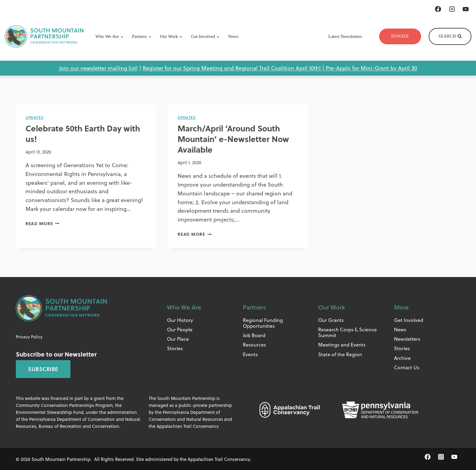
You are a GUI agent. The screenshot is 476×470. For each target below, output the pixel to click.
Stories (175, 348)
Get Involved (409, 320)
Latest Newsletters (345, 36)
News (233, 36)
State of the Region (340, 354)
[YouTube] (466, 9)
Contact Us (407, 367)
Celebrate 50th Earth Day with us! (86, 133)
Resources (254, 344)
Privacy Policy (29, 336)
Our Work (331, 307)
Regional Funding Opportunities (263, 323)
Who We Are (184, 307)
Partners (254, 307)
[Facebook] (438, 9)
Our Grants (331, 320)
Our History (180, 320)
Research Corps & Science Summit (347, 332)
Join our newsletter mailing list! (98, 68)
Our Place (178, 338)
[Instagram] (452, 9)
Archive (402, 357)
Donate (400, 36)
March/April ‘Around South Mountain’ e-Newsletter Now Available (236, 138)
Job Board (254, 335)
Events (250, 354)
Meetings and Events (342, 344)
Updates (34, 117)
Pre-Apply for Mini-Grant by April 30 (371, 68)
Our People (180, 329)
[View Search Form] (450, 36)
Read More (42, 223)
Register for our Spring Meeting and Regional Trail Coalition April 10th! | (234, 68)
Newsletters (407, 338)
